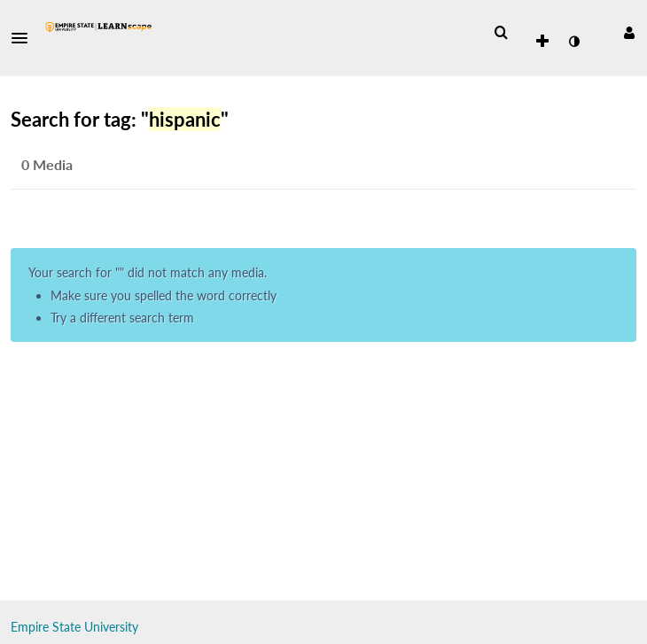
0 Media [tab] (47, 164)
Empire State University (74, 627)
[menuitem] (501, 33)
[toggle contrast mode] (573, 42)
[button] (25, 38)
